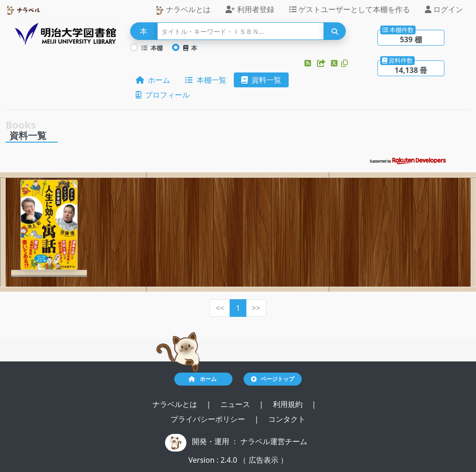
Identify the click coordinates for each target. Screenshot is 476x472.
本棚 (152, 48)
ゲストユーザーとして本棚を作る (350, 9)
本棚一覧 (205, 80)
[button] (309, 63)
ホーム (153, 80)
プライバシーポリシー (209, 419)
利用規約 (289, 404)
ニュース (236, 404)
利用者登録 (250, 9)
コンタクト (287, 419)
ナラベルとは (183, 10)
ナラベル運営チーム (274, 441)
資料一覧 (261, 80)
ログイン (444, 9)
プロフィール (163, 95)
